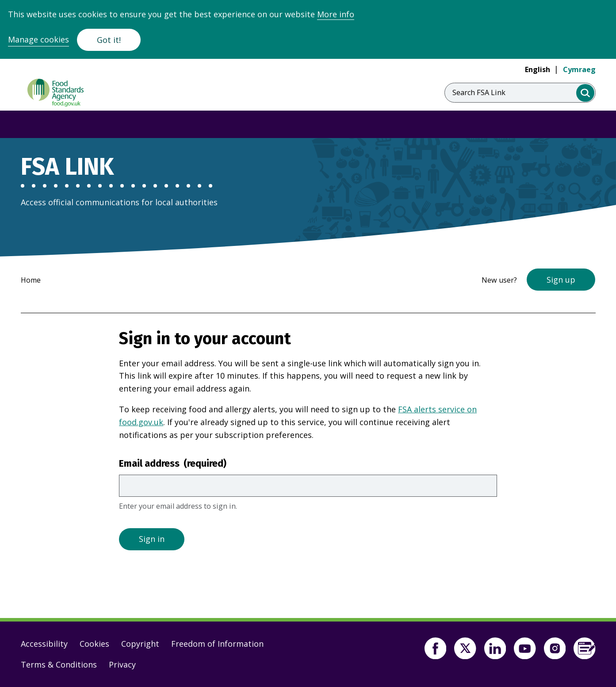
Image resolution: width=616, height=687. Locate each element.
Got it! (109, 40)
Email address (173, 464)
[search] (585, 93)
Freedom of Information (217, 644)
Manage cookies (38, 39)
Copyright (140, 644)
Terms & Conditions (59, 664)
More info (336, 14)
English (538, 69)
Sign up (561, 280)
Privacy (122, 664)
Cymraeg (579, 69)
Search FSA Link (479, 92)
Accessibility (44, 644)
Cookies (94, 644)
